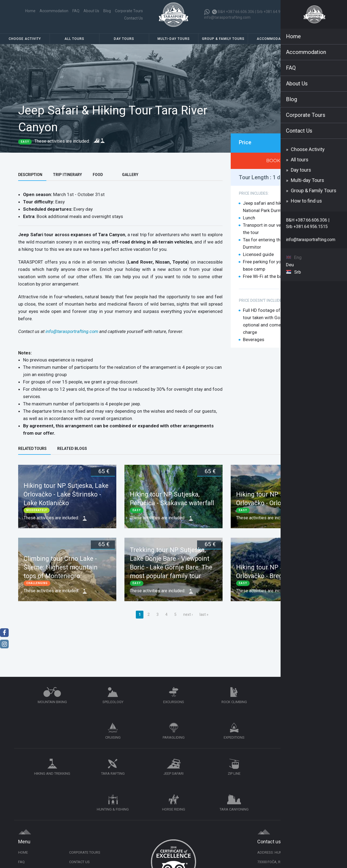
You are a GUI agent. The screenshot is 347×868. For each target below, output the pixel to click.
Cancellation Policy (87, 798)
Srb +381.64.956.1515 (277, 13)
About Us (67, 16)
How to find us (322, 42)
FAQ (52, 16)
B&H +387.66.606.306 (237, 13)
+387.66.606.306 (283, 808)
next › (188, 618)
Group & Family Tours (223, 42)
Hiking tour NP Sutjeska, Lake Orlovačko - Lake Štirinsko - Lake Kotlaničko (66, 498)
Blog (83, 16)
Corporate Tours (105, 16)
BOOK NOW (280, 164)
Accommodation (273, 42)
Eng (318, 14)
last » (204, 618)
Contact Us (132, 16)
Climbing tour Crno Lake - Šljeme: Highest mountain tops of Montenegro (61, 571)
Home (39, 16)
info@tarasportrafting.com (229, 19)
